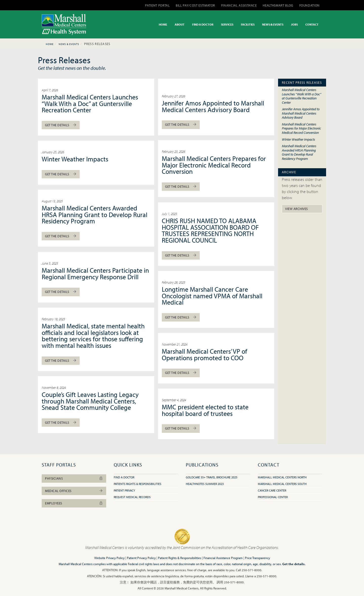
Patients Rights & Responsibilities (138, 484)
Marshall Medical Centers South (282, 484)
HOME (163, 24)
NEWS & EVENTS (273, 24)
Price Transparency (257, 558)
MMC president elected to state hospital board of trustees (205, 410)
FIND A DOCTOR (203, 24)
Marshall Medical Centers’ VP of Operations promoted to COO (204, 355)
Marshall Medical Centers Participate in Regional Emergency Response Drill (95, 274)
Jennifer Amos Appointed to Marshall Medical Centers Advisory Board (213, 106)
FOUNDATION (310, 5)
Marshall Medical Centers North (282, 477)
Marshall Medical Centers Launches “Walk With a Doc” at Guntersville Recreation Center (90, 103)
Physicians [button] (74, 478)
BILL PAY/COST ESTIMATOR (195, 5)
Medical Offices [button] (74, 491)
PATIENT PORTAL (157, 5)
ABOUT (180, 24)
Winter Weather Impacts (75, 159)
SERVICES (227, 24)
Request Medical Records (132, 497)
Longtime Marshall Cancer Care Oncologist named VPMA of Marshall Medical (212, 296)
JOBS (294, 24)
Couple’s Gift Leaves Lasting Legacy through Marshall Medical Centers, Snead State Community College (90, 401)
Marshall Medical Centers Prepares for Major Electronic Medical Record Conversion (214, 165)
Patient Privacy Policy (141, 558)
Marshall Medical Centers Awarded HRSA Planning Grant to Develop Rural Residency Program (95, 215)
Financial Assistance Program (223, 558)
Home (50, 44)
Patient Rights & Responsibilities (180, 558)
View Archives (297, 209)
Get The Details (61, 125)
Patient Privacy (124, 490)
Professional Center (273, 497)
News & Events (69, 44)
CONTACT (312, 24)
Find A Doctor (124, 477)
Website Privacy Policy (109, 558)
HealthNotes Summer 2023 (205, 484)
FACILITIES (248, 24)
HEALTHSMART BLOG (278, 5)
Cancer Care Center (272, 490)
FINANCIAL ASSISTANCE (239, 5)
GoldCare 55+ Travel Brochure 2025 (212, 477)
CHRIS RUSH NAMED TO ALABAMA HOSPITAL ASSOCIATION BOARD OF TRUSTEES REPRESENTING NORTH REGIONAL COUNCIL (210, 230)
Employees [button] (74, 503)
